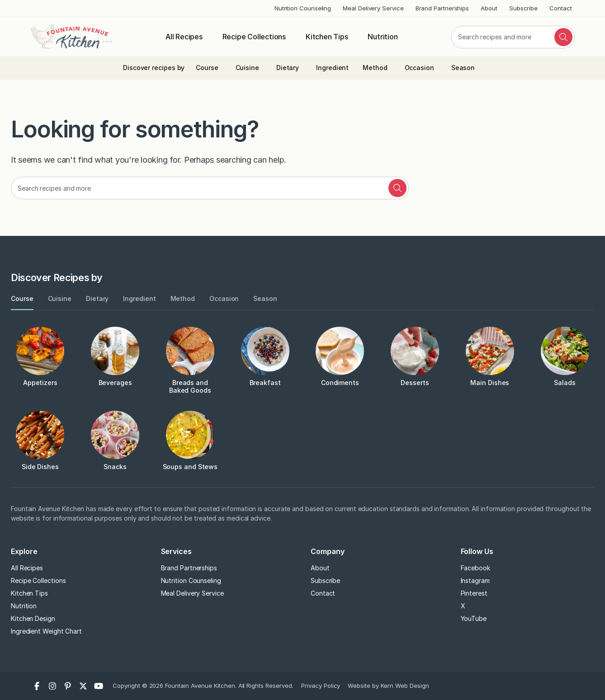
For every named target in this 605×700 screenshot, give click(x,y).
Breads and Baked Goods (190, 386)
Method (375, 68)
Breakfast (265, 383)
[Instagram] (52, 686)
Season (463, 68)
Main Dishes (490, 383)
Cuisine (247, 68)
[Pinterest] (68, 686)
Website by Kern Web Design (388, 686)
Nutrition (383, 37)
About (489, 8)
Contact (560, 8)
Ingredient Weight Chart (46, 631)
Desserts (415, 383)
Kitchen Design (33, 618)
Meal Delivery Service (373, 8)
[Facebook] (37, 686)
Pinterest (474, 593)
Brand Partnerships (442, 8)
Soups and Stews (190, 467)
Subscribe (523, 8)
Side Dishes (40, 467)
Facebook (475, 568)
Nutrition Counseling (303, 8)
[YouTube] (99, 686)
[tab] (22, 299)
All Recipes (184, 37)
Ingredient (332, 68)
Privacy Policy (321, 686)
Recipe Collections (254, 37)
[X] (83, 686)
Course (207, 68)
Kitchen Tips (327, 37)
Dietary (288, 68)
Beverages (115, 383)
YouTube (474, 618)
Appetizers (40, 383)
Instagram (475, 580)
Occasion (419, 68)
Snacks (115, 467)
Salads (565, 383)
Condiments (340, 383)
